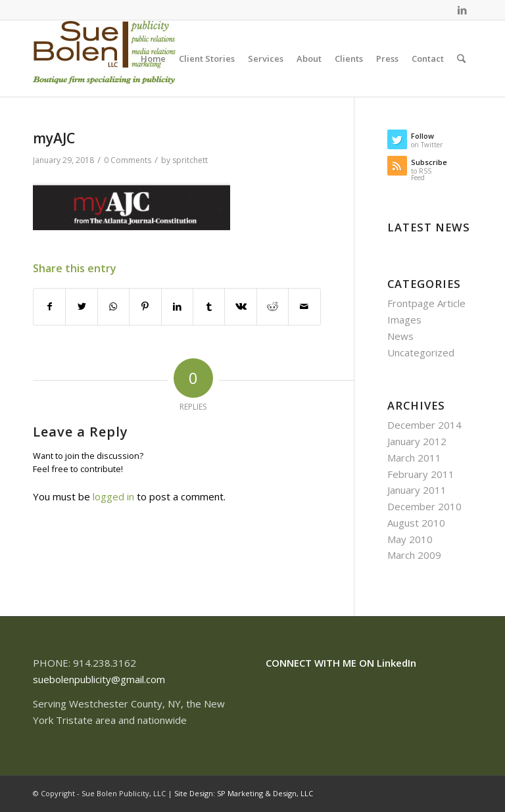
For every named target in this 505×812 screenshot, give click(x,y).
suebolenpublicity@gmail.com (99, 679)
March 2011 (414, 458)
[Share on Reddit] (273, 307)
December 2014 (424, 425)
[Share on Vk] (240, 307)
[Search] (461, 59)
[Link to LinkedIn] (462, 10)
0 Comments (128, 160)
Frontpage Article (426, 303)
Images (404, 320)
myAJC (54, 138)
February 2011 (421, 474)
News (400, 336)
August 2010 (416, 523)
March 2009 (414, 555)
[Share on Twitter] (81, 307)
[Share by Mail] (304, 307)
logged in (113, 496)
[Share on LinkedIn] (177, 307)
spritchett (190, 160)
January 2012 (417, 441)
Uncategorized (421, 352)
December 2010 (424, 506)
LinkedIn (397, 663)
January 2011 (417, 490)
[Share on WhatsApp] (113, 307)
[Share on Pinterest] (145, 307)
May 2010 (410, 539)
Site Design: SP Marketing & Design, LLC (244, 793)
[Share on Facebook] (49, 307)
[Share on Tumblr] (209, 307)
